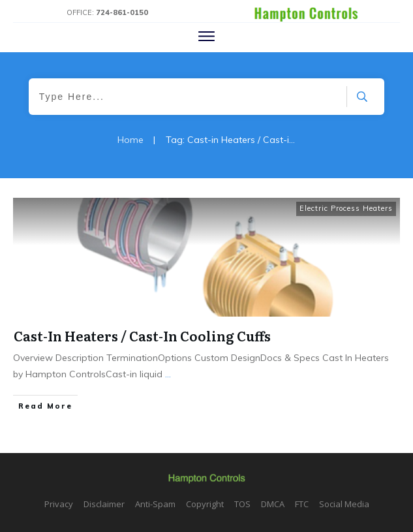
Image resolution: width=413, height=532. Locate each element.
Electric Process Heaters (346, 208)
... (168, 374)
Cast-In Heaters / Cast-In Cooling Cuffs (142, 336)
